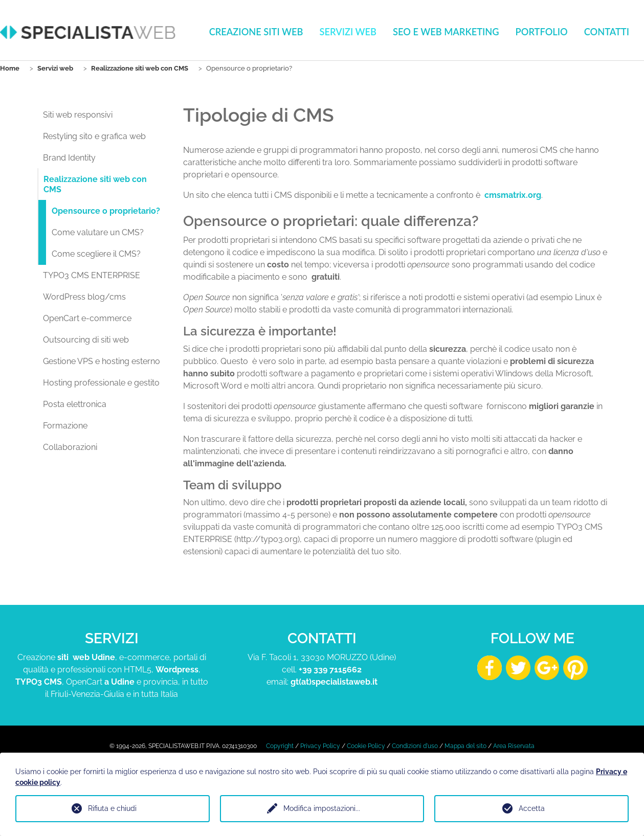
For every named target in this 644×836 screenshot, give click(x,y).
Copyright (280, 746)
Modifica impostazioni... (322, 808)
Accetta (532, 808)
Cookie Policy (366, 746)
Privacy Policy (320, 746)
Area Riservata (514, 746)
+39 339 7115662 (330, 670)
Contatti (607, 32)
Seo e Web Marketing (446, 32)
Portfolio (542, 32)
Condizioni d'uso (415, 746)
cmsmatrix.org (513, 195)
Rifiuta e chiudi (112, 808)
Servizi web (348, 32)
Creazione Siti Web (256, 32)
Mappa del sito (465, 746)
